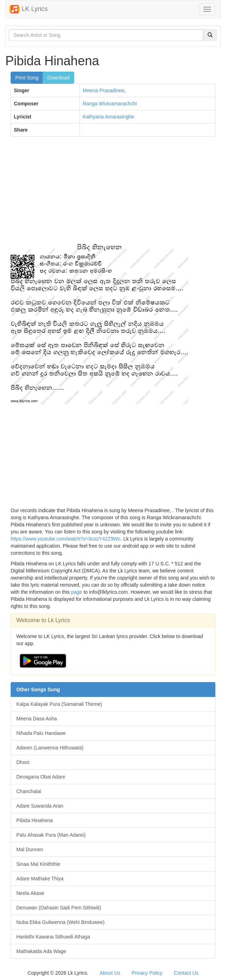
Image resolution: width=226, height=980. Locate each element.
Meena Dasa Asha (37, 719)
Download (58, 78)
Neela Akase (30, 893)
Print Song (27, 78)
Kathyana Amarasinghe (108, 117)
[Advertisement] (113, 193)
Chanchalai (29, 791)
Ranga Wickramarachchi (110, 104)
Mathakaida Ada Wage (41, 951)
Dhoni (23, 762)
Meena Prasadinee (104, 90)
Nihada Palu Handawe (41, 733)
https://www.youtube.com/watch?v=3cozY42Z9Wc (66, 539)
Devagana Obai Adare (41, 777)
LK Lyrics (28, 9)
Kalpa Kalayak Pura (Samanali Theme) (59, 704)
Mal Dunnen (30, 849)
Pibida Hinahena (35, 820)
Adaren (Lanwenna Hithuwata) (50, 748)
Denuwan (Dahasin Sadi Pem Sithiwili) (59, 908)
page (76, 592)
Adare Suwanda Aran (40, 806)
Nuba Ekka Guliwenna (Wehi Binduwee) (60, 922)
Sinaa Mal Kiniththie (38, 864)
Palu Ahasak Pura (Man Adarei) (51, 835)
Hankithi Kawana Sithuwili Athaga (53, 937)
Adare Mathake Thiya (40, 879)
